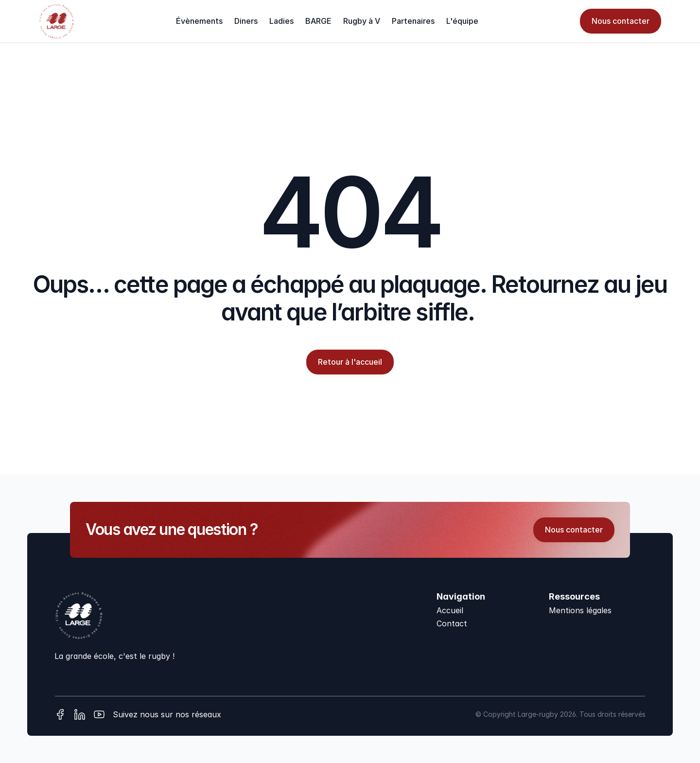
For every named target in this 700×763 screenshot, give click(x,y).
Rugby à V (362, 21)
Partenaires (413, 21)
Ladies (281, 21)
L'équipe (462, 21)
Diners (246, 21)
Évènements (199, 21)
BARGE (318, 21)
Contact (452, 623)
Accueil (450, 610)
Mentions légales (580, 610)
